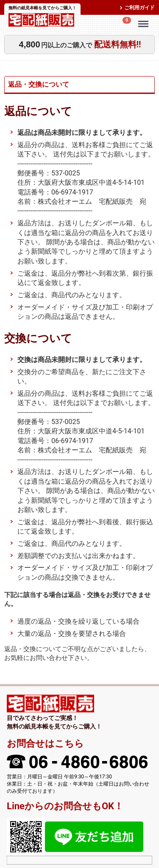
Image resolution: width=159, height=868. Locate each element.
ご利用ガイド (139, 8)
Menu (145, 20)
